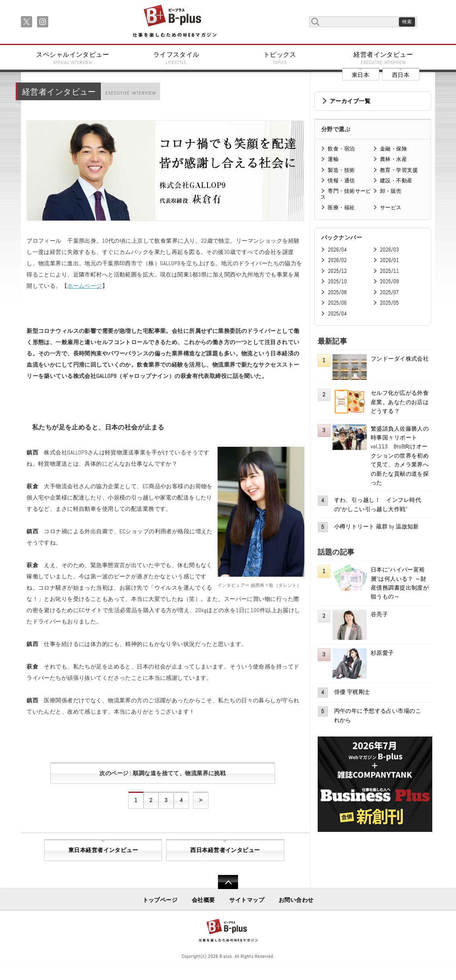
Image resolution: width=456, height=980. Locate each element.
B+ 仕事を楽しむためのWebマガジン (174, 22)
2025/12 (337, 271)
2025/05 (389, 303)
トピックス (280, 58)
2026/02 (337, 260)
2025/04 (337, 314)
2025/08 (337, 292)
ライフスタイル (177, 58)
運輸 (333, 159)
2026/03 (389, 250)
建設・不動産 (396, 181)
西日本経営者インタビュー (225, 850)
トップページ (160, 900)
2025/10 (337, 282)
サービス (391, 207)
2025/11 (389, 271)
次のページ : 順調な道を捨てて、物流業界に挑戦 (162, 773)
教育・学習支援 (399, 170)
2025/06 (337, 303)
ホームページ (85, 286)
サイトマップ (247, 900)
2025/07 (389, 292)
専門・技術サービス (346, 194)
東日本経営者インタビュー (103, 850)
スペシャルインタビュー (73, 58)
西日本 (401, 75)
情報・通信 (341, 181)
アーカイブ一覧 (350, 101)
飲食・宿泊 (341, 149)
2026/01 (389, 260)
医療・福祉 (341, 207)
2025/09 (389, 282)
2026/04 (337, 250)
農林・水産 (393, 159)
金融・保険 (393, 149)
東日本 (360, 75)
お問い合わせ (296, 900)
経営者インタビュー (384, 58)
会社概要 (203, 900)
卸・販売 (391, 191)
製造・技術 (341, 170)
